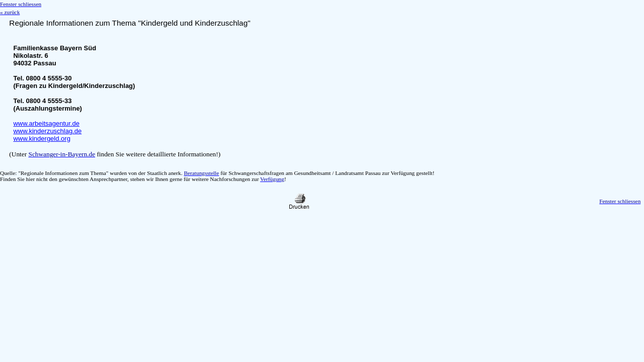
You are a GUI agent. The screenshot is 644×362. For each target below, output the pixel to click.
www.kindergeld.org (42, 139)
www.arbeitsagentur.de (46, 123)
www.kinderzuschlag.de (47, 131)
